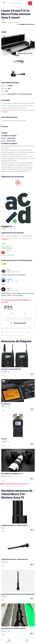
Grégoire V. (7, 226)
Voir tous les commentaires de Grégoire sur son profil (16, 301)
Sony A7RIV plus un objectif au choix (12, 474)
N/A (9, 88)
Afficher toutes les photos (25, 53)
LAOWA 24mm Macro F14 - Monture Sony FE (14, 525)
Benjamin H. (7, 631)
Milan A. (4, 528)
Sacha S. (6, 562)
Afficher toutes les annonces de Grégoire (14, 484)
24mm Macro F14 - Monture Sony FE (20, 94)
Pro (9, 372)
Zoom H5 (4, 439)
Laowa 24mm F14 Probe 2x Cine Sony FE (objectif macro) (18, 594)
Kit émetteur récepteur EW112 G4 (11, 369)
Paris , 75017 (4, 371)
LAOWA (10, 86)
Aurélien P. (5, 597)
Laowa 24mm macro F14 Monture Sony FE (14, 628)
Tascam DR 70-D (6, 404)
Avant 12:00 (11, 141)
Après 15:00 (11, 138)
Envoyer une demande (18, 319)
